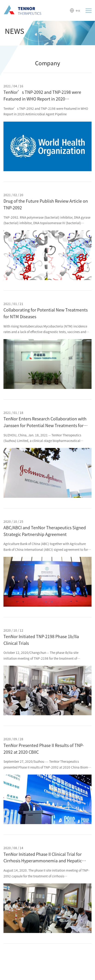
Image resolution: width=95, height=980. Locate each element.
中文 (75, 10)
